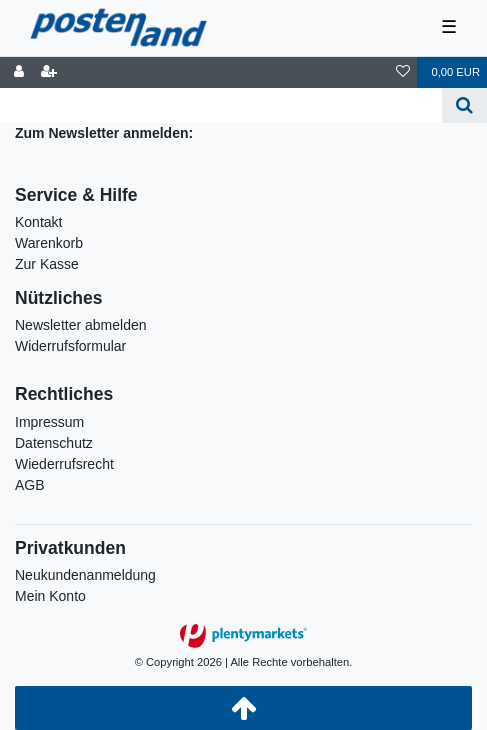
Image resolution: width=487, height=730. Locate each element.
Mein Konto (50, 596)
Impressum (49, 422)
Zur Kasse (47, 264)
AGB (30, 485)
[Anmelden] (19, 72)
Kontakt (38, 222)
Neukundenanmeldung (85, 575)
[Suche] (464, 105)
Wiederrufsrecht (64, 464)
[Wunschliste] (403, 72)
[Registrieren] (49, 72)
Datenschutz (54, 443)
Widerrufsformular (70, 346)
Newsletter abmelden (81, 325)
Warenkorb (49, 243)
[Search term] (221, 105)
